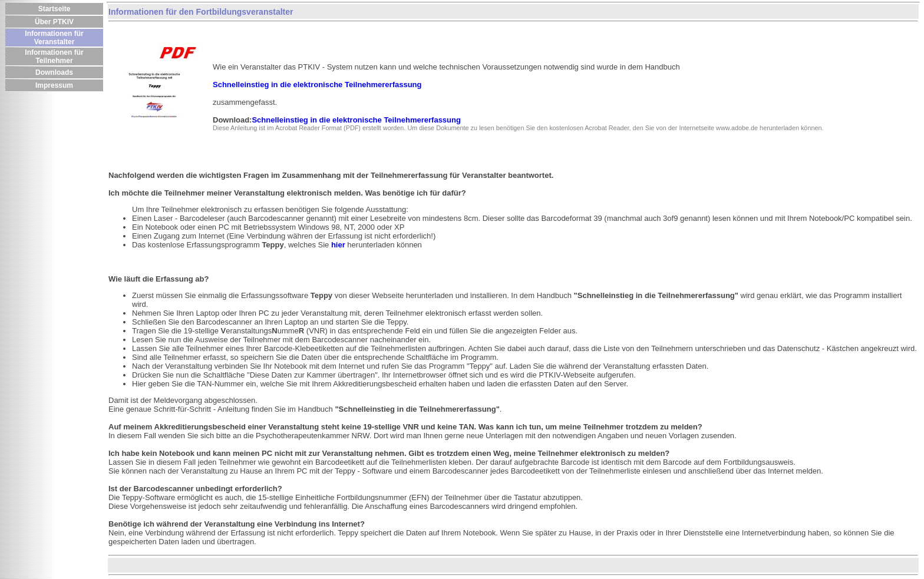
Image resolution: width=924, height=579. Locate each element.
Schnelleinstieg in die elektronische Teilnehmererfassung (356, 120)
